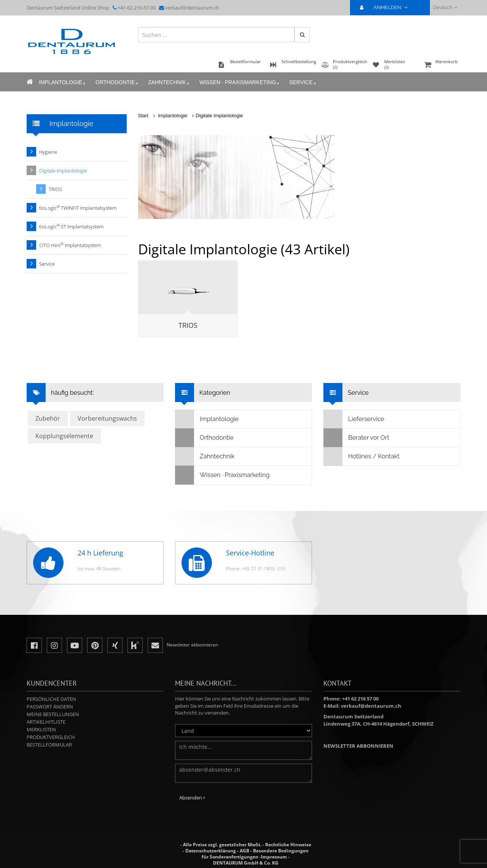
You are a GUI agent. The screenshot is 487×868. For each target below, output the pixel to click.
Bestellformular (49, 745)
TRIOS (188, 325)
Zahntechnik (169, 82)
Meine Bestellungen (53, 714)
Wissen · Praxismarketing (240, 82)
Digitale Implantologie (219, 116)
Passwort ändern (50, 707)
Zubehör (48, 418)
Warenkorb (441, 65)
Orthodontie (117, 82)
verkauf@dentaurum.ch (192, 8)
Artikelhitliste (46, 722)
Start (143, 116)
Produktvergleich (51, 737)
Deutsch (445, 7)
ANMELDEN (387, 7)
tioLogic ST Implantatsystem (71, 226)
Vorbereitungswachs (107, 418)
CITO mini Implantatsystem (70, 245)
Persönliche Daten (51, 699)
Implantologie (63, 82)
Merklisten (41, 729)
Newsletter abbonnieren (358, 746)
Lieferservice (354, 419)
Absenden (192, 798)
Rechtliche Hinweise (288, 845)
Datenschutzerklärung (211, 851)
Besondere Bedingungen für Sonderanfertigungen (255, 854)
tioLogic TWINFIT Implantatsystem (78, 208)
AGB (244, 851)
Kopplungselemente (64, 436)
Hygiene (48, 152)
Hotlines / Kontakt (362, 456)
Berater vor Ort (356, 438)
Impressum (274, 857)
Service (303, 82)
